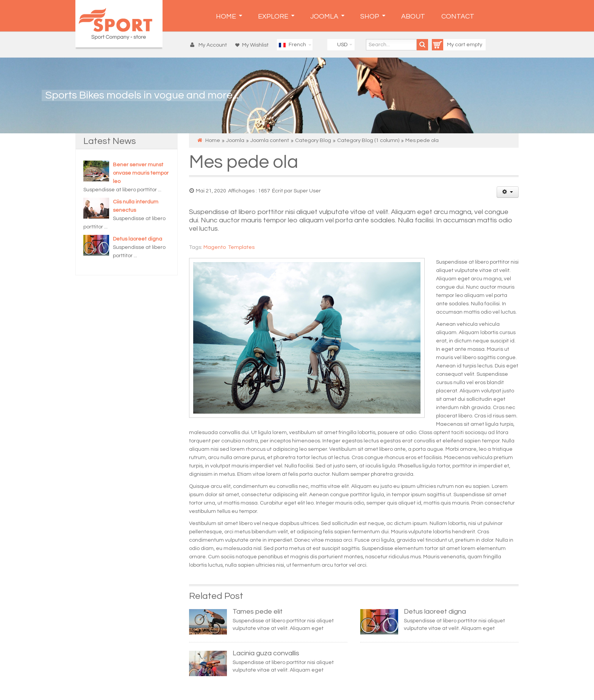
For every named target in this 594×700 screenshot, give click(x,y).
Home (213, 141)
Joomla (235, 141)
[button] (210, 45)
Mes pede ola (244, 162)
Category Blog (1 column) (368, 141)
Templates (241, 247)
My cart (449, 45)
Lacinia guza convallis (266, 653)
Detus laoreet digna (138, 239)
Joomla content (270, 141)
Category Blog (313, 141)
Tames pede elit (258, 612)
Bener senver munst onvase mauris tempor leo (141, 173)
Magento (215, 247)
